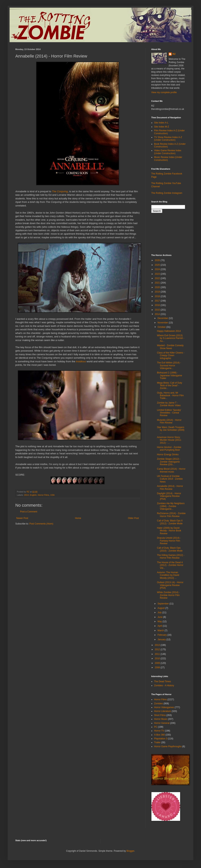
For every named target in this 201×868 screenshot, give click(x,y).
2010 (158, 658)
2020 (158, 287)
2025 (158, 265)
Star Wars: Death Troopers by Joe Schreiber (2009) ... (171, 430)
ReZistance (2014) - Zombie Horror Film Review (171, 515)
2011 (158, 654)
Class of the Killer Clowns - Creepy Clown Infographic (171, 356)
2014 (26, 495)
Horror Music (161, 719)
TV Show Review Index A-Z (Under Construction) (168, 139)
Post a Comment (29, 512)
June (160, 617)
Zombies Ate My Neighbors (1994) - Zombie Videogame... (171, 506)
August (161, 608)
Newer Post (22, 518)
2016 (158, 305)
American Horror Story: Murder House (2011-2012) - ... (169, 440)
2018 (158, 296)
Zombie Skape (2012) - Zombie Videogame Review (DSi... (169, 462)
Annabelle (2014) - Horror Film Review (170, 487)
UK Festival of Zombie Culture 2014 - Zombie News (170, 479)
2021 (158, 283)
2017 (158, 301)
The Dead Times (163, 681)
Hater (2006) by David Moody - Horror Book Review (169, 531)
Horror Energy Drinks (168, 455)
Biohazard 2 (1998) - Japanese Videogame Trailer (170, 375)
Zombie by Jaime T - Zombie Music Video (169, 404)
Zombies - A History (164, 686)
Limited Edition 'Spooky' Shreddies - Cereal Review (169, 413)
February (162, 635)
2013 (158, 645)
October (162, 327)
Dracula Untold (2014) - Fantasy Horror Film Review (169, 541)
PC (156, 727)
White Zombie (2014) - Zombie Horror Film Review (168, 595)
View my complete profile (164, 92)
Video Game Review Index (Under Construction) (168, 152)
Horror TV (159, 731)
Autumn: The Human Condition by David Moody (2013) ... (168, 575)
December (163, 318)
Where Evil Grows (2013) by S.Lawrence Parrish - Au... (171, 338)
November (163, 323)
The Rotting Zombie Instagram (167, 193)
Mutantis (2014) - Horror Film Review (169, 421)
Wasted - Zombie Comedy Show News (170, 347)
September (163, 604)
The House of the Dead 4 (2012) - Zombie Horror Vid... (170, 565)
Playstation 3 (161, 739)
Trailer (157, 742)
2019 (158, 292)
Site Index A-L (161, 123)
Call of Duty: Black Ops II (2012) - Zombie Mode (170, 522)
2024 (158, 269)
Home (78, 518)
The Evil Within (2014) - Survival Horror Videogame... (169, 365)
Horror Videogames (164, 707)
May (160, 621)
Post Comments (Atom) (41, 524)
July (160, 612)
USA (52, 495)
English (33, 495)
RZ (174, 54)
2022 (158, 278)
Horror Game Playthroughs (168, 746)
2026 (158, 260)
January (162, 639)
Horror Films (43, 495)
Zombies (159, 704)
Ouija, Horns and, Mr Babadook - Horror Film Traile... (170, 396)
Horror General (162, 723)
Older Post (133, 518)
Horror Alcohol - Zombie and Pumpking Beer (169, 449)
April (160, 626)
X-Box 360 (159, 735)
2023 (158, 274)
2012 (158, 649)
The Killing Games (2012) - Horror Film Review (171, 556)
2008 (158, 667)
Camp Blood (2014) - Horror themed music (171, 470)
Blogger (130, 851)
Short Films (160, 715)
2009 (158, 663)
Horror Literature (163, 711)
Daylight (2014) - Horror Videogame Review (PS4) (169, 496)
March (161, 630)
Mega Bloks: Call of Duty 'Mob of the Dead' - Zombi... (170, 386)
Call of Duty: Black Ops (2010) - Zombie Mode (170, 549)
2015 (158, 310)
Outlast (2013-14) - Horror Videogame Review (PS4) (170, 585)
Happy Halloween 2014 (169, 331)
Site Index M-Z (162, 127)
